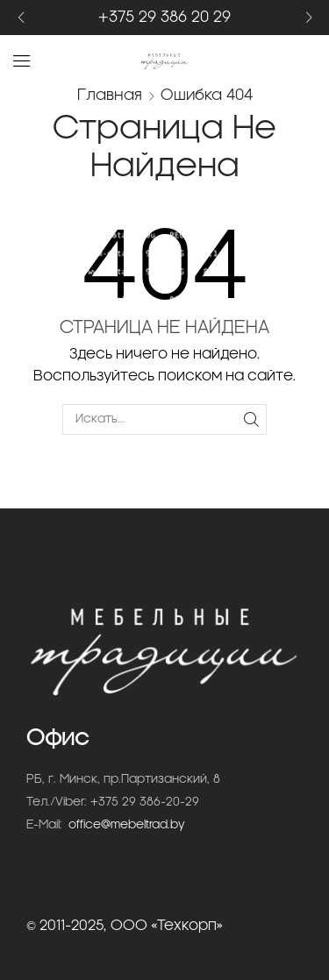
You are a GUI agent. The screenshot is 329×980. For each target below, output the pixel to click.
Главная (110, 95)
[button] (21, 18)
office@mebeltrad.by (127, 825)
